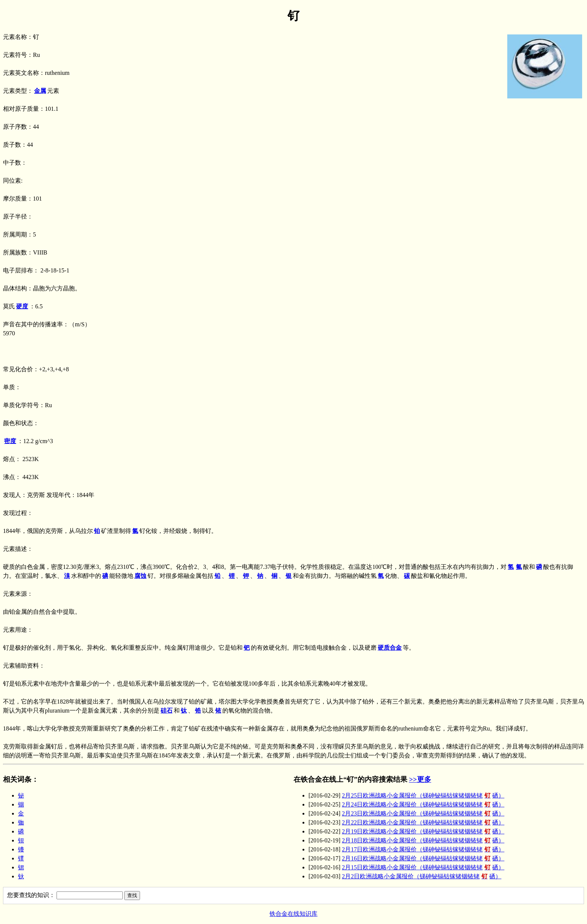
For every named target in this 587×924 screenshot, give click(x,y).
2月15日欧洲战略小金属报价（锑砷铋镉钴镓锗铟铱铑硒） (423, 867)
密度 (10, 441)
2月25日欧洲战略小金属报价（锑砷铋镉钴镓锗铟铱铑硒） (423, 795)
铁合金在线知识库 (293, 914)
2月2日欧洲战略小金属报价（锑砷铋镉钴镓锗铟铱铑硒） (422, 876)
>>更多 (420, 779)
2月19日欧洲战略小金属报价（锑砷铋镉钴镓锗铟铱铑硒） (423, 831)
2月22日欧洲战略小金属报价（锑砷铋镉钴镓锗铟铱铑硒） (423, 822)
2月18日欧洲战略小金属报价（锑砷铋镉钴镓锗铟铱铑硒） (423, 840)
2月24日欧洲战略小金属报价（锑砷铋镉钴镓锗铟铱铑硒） (423, 804)
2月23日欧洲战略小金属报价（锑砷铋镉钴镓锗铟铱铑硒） (423, 813)
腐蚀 (140, 576)
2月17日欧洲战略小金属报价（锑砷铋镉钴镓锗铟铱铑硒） (423, 849)
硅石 (167, 710)
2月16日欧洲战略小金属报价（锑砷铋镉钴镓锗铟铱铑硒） (423, 858)
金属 (40, 91)
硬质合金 (390, 648)
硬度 (22, 306)
